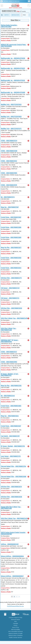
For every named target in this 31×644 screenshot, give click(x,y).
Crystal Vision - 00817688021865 (11, 406)
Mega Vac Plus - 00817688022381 (11, 386)
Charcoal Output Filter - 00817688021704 (14, 466)
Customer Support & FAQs (16, 618)
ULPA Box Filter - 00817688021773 (11, 278)
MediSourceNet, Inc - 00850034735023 (13, 68)
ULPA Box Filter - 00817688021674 (11, 487)
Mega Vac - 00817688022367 (10, 207)
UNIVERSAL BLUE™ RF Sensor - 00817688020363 (10, 341)
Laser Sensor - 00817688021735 (11, 456)
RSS (15, 622)
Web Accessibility (16, 630)
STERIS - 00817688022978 (9, 185)
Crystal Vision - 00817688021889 (11, 238)
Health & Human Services (15, 637)
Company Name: (5, 38)
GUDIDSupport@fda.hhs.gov (15, 606)
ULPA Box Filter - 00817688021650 (11, 308)
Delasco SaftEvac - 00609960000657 (12, 576)
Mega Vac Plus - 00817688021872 (11, 248)
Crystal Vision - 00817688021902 (11, 217)
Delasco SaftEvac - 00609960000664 (12, 556)
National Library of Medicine (12, 1)
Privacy (16, 626)
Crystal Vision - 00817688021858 (11, 258)
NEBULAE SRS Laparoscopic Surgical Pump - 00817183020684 (14, 45)
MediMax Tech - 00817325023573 (11, 129)
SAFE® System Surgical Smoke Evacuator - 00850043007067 (14, 533)
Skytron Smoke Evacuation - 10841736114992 (9, 26)
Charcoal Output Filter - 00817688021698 (14, 477)
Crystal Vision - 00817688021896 (11, 227)
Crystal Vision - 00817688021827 (11, 426)
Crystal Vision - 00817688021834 (11, 268)
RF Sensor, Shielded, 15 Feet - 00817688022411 (10, 375)
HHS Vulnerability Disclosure (15, 631)
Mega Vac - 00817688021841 (10, 416)
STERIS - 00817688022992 (9, 362)
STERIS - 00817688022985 (9, 173)
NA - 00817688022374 (8, 197)
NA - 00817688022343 (8, 396)
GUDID (15, 6)
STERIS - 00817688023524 (9, 141)
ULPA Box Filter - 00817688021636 (11, 497)
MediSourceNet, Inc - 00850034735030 (13, 58)
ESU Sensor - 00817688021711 (10, 298)
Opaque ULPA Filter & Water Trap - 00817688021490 (11, 508)
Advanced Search (15, 619)
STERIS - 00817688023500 (9, 151)
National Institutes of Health (15, 633)
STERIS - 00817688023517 (9, 352)
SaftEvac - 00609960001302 (10, 544)
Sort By (7, 15)
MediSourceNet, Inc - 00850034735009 (13, 93)
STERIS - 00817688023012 (9, 161)
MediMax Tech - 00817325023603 (11, 117)
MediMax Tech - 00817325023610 (11, 105)
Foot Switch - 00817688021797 (10, 436)
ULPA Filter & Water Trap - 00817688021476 (14, 318)
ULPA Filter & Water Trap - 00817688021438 (9, 329)
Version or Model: (6, 40)
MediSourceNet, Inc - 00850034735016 (13, 81)
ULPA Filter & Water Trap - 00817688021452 (14, 519)
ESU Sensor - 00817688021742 (10, 288)
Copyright (16, 623)
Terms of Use (15, 627)
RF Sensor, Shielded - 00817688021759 (13, 446)
